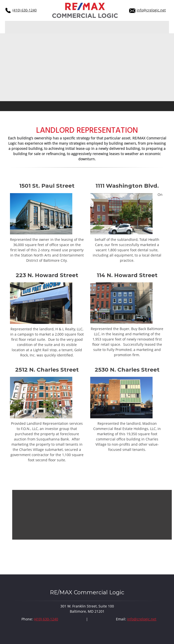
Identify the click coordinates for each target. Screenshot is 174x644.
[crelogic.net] (85, 10)
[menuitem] (7, 27)
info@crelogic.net (151, 10)
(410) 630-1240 (25, 10)
